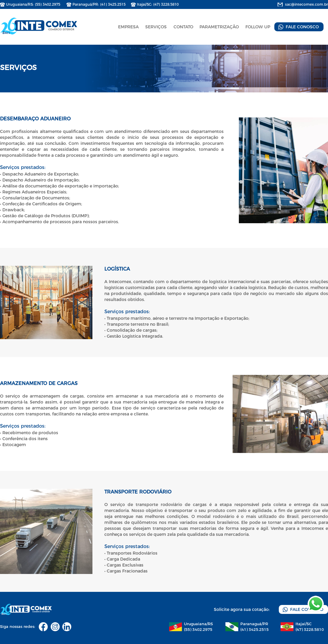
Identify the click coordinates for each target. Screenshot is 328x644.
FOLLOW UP (258, 27)
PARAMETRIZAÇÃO (219, 27)
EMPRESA (128, 27)
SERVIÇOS (156, 27)
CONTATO (183, 27)
